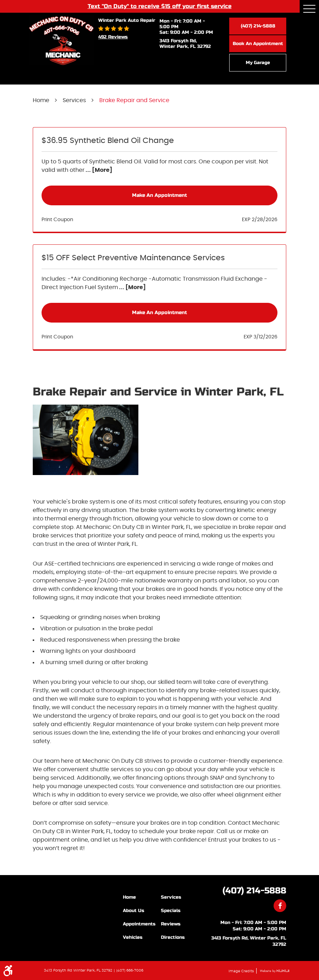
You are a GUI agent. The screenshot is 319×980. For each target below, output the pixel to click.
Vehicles (133, 937)
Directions (173, 937)
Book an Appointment (258, 44)
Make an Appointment (159, 195)
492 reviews (113, 37)
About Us (134, 911)
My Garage (258, 63)
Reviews (171, 924)
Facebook (280, 906)
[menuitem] (142, 897)
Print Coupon (57, 220)
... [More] (98, 170)
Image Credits (242, 971)
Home (41, 100)
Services (74, 100)
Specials (171, 911)
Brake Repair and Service (134, 100)
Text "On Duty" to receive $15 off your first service (160, 6)
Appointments (139, 924)
